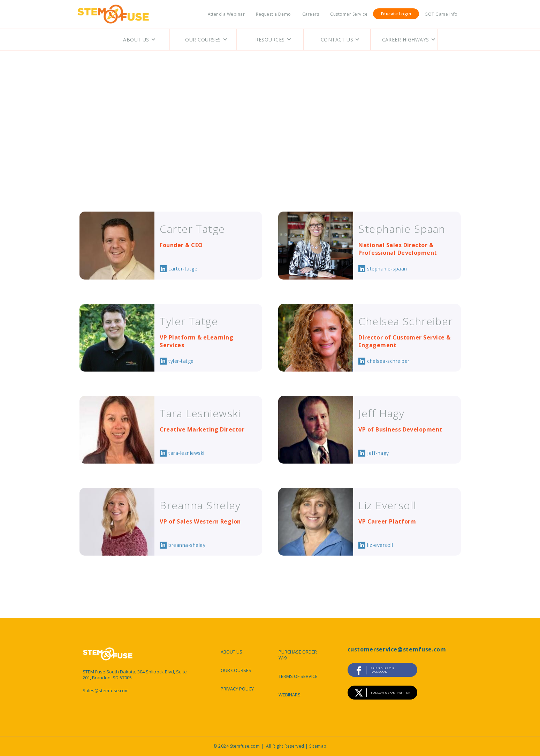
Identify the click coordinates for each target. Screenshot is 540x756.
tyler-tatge (181, 361)
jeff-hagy (378, 453)
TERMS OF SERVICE (298, 676)
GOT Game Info (441, 14)
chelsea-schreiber (388, 361)
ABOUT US (231, 652)
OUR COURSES (236, 670)
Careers (311, 14)
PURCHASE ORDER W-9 (298, 655)
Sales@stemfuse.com (106, 691)
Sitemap (318, 746)
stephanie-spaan (387, 269)
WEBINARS (290, 695)
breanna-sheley (187, 545)
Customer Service (349, 14)
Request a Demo (273, 14)
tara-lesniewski (186, 453)
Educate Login (396, 14)
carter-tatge (183, 269)
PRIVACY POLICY (237, 689)
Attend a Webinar (226, 14)
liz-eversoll (380, 545)
